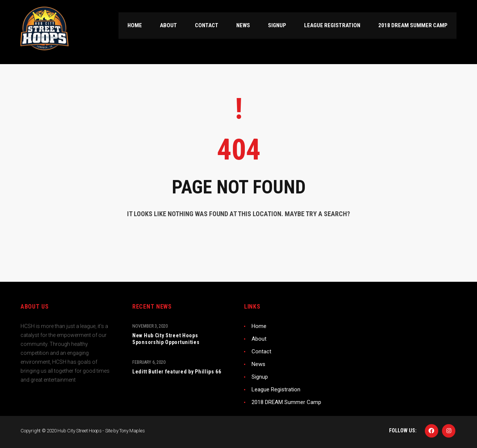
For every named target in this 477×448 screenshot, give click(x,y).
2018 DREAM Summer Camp (286, 402)
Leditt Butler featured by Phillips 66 (177, 372)
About (259, 339)
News (258, 364)
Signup (260, 377)
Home (259, 326)
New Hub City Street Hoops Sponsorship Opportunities (166, 339)
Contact (261, 351)
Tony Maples (132, 431)
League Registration (276, 389)
